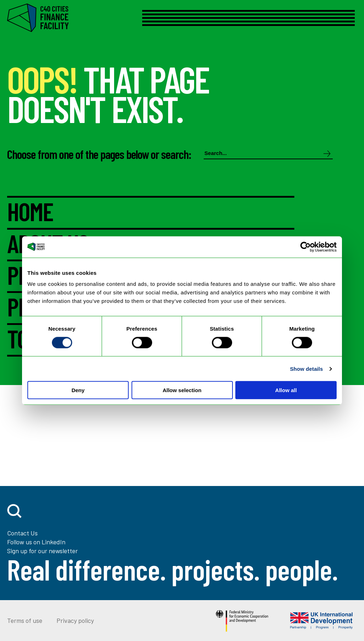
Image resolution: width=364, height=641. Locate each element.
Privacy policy (75, 620)
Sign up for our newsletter (42, 551)
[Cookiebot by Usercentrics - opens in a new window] (306, 247)
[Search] (327, 154)
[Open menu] (240, 18)
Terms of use (25, 620)
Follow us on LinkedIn (36, 542)
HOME (30, 212)
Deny (78, 390)
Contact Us (22, 533)
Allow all (286, 390)
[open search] (14, 511)
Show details (307, 368)
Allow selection (182, 390)
